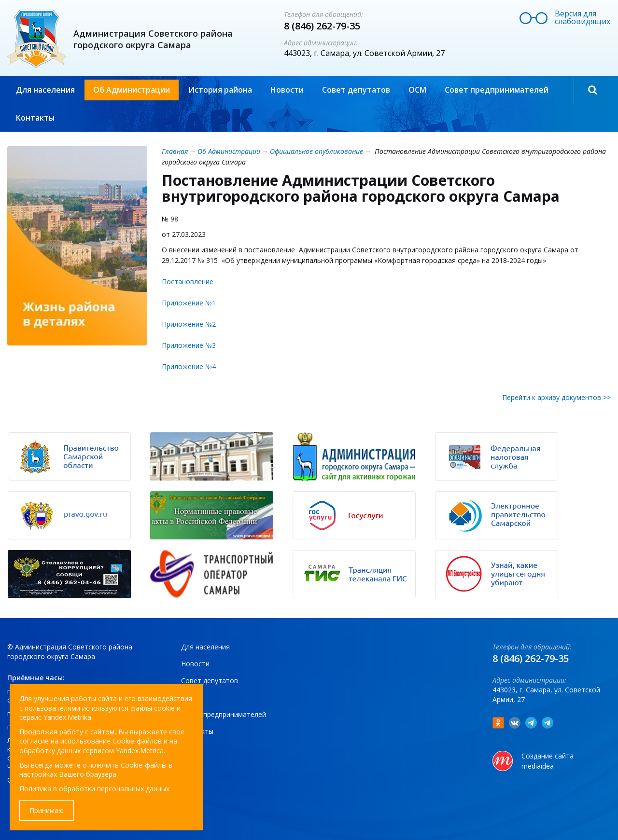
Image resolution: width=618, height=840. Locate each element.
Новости (287, 90)
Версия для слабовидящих (583, 17)
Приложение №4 (189, 366)
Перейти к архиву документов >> (556, 397)
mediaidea (538, 766)
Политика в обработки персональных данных (94, 789)
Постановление (188, 282)
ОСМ (417, 90)
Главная (175, 151)
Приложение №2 (189, 324)
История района (220, 90)
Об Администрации (132, 90)
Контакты (35, 118)
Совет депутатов (356, 90)
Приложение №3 (189, 345)
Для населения (45, 90)
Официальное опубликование (316, 151)
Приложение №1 (189, 303)
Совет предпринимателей (497, 90)
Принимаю (47, 810)
